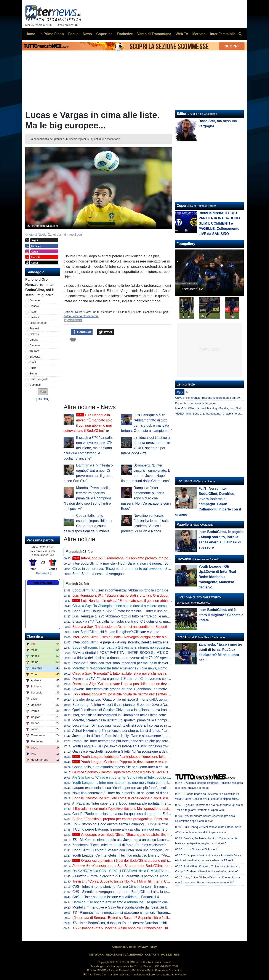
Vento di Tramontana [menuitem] (154, 34)
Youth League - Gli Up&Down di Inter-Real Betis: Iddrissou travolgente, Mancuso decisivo (141, 746)
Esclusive (184, 481)
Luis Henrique (38, 323)
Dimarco (35, 345)
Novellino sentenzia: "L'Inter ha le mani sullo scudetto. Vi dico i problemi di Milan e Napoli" (141, 793)
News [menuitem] (87, 34)
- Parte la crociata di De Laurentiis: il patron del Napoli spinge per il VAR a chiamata (144, 876)
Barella (34, 340)
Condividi (82, 332)
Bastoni (34, 317)
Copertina (185, 206)
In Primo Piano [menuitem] (52, 34)
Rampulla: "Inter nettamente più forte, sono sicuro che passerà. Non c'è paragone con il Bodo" (146, 498)
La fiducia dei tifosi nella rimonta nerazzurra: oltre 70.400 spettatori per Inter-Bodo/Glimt (140, 658)
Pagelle (183, 524)
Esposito (35, 357)
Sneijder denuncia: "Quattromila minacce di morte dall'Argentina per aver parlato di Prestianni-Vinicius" (151, 699)
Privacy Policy (147, 947)
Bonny (34, 373)
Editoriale (184, 114)
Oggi (180, 392)
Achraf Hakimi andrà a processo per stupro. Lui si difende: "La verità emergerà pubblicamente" (145, 731)
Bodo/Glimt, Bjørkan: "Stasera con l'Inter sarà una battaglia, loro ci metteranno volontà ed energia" (148, 850)
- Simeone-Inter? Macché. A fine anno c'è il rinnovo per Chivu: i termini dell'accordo (139, 928)
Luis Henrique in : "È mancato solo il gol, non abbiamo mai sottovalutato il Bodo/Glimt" (147, 601)
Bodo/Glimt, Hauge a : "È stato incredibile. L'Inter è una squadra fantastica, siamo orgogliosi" (146, 611)
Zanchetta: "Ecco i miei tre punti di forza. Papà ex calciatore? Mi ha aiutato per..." (134, 845)
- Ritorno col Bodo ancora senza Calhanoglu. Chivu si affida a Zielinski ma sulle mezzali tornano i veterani (157, 824)
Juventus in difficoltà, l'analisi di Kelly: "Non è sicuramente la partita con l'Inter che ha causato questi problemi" (157, 736)
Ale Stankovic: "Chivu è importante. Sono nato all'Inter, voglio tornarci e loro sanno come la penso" (148, 777)
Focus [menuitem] (73, 34)
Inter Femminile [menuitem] (223, 34)
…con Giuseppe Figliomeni (200, 849)
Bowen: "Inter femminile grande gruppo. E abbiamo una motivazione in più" (130, 689)
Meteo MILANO (43, 583)
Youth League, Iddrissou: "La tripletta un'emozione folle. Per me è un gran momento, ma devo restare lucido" (160, 757)
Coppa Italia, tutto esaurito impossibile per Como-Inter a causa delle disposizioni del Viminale (144, 767)
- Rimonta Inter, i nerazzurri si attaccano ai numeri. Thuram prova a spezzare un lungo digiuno (147, 913)
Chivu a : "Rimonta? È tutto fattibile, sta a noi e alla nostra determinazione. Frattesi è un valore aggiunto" (155, 673)
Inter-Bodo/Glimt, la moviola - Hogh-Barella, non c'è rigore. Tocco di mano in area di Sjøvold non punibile (153, 563)
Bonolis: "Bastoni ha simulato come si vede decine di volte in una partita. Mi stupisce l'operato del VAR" (151, 798)
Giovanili (184, 559)
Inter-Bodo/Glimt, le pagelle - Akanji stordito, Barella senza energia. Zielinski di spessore (140, 642)
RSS (177, 955)
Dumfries (35, 385)
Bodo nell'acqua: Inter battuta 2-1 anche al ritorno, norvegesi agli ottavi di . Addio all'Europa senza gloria (155, 647)
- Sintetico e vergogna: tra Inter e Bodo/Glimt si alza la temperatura (128, 892)
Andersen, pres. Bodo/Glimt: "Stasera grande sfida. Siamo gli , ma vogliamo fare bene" (151, 835)
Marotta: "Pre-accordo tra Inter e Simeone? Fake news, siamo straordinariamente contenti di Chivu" (149, 668)
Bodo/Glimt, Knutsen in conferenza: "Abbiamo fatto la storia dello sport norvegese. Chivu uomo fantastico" (154, 590)
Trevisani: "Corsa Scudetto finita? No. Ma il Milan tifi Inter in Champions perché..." (135, 881)
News (78, 312)
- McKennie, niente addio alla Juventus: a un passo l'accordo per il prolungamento (138, 840)
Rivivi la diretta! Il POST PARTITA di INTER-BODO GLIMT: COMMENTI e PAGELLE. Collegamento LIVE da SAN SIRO (164, 653)
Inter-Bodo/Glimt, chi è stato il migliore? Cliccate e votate (116, 632)
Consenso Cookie (124, 947)
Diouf (33, 362)
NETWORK (96, 955)
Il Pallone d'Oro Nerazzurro (199, 597)
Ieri (188, 392)
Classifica (35, 636)
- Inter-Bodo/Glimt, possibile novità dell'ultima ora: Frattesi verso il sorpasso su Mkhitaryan (145, 694)
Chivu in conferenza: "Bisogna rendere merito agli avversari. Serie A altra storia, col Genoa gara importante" (155, 569)
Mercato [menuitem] (199, 34)
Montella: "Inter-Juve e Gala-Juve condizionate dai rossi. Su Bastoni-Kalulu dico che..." (139, 907)
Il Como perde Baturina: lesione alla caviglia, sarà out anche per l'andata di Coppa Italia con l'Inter (147, 829)
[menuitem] (240, 34)
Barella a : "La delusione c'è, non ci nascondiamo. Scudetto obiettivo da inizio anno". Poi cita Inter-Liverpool (158, 627)
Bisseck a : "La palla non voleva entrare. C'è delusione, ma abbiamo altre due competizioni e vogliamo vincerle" (88, 448)
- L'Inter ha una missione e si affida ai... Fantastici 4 (116, 897)
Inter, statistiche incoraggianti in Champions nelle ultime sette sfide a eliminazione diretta (140, 715)
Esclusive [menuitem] (125, 34)
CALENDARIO (134, 955)
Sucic (33, 368)
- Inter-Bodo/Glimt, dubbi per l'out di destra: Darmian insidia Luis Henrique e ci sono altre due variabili (153, 923)
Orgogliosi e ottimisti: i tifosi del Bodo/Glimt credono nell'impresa (126, 861)
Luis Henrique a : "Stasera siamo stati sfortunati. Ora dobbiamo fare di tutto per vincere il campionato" (153, 595)
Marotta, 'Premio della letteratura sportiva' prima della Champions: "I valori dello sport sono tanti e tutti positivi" (88, 498)
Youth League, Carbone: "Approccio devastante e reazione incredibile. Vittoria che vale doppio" (150, 762)
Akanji (33, 312)
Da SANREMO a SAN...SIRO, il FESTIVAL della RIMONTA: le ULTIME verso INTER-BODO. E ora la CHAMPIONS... (163, 871)
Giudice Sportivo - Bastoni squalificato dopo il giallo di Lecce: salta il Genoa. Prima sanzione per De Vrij (152, 772)
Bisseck (34, 306)
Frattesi (34, 328)
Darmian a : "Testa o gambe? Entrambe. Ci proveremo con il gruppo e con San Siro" (140, 679)
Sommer (35, 300)
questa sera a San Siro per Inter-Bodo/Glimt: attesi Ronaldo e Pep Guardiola (143, 866)
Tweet (106, 332)
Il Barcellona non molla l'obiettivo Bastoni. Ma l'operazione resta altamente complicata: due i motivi (148, 809)
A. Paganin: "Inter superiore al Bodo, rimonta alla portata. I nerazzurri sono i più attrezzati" (141, 803)
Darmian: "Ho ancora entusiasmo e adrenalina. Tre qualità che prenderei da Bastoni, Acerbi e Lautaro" (151, 902)
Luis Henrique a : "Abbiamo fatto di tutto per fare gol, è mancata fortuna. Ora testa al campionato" (150, 616)
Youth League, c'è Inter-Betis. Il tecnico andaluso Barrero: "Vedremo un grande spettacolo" (142, 855)
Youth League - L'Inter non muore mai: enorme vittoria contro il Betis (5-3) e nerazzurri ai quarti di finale (151, 783)
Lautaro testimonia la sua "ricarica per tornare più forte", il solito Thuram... (129, 788)
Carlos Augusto (39, 379)
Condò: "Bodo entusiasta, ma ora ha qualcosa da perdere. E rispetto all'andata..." (135, 814)
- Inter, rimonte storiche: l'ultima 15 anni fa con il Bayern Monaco (125, 887)
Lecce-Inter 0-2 (191, 289)
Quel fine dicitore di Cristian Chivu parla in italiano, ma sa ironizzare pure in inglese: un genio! (144, 710)
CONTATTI (152, 955)
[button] (43, 392)
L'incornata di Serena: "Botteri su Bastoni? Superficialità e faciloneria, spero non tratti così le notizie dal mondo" (158, 918)
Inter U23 (184, 637)
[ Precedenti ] (43, 573)
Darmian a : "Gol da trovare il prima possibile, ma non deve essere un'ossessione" (138, 684)
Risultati (43, 399)
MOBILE (166, 955)
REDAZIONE (114, 955)
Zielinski (35, 334)
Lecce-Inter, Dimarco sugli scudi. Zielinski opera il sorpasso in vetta (124, 725)
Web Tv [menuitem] (182, 34)
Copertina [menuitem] (104, 34)
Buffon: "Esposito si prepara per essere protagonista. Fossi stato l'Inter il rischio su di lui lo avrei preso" (151, 819)
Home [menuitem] (30, 34)
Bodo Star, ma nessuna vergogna (98, 574)
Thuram (34, 351)
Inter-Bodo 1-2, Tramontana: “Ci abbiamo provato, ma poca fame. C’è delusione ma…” (143, 558)
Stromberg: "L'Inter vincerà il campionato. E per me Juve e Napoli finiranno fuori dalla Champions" (147, 705)
